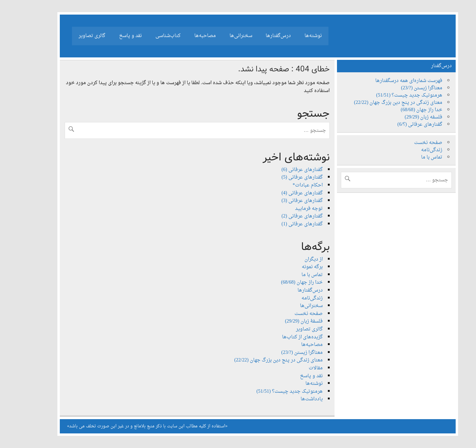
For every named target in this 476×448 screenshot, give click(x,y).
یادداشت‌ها (292, 399)
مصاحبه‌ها (185, 36)
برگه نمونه (292, 267)
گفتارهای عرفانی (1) (282, 224)
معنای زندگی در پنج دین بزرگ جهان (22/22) (259, 360)
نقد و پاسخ (111, 36)
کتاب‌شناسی (148, 36)
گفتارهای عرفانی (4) (282, 193)
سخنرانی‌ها (221, 36)
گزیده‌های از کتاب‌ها (283, 337)
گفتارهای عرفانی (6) (282, 170)
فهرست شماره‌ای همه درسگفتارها (389, 81)
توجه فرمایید (289, 209)
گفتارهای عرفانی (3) (282, 201)
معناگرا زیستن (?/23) (282, 353)
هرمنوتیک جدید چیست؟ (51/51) (270, 392)
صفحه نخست (289, 314)
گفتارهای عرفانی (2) (282, 216)
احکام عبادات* (288, 185)
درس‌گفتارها (258, 36)
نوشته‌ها (293, 36)
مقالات (296, 368)
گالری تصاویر (72, 36)
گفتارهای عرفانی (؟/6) (400, 125)
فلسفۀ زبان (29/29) (284, 321)
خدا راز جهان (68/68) (282, 282)
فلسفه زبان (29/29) (404, 117)
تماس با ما (292, 275)
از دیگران (294, 259)
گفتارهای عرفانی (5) (282, 177)
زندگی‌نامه (292, 298)
